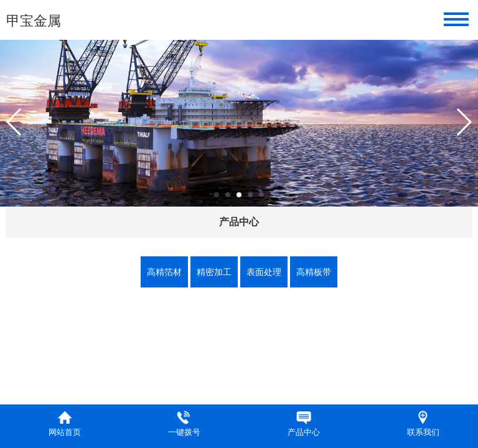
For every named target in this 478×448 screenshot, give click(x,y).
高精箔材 (164, 272)
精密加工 (214, 272)
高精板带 (314, 272)
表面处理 (264, 272)
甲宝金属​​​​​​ (34, 21)
